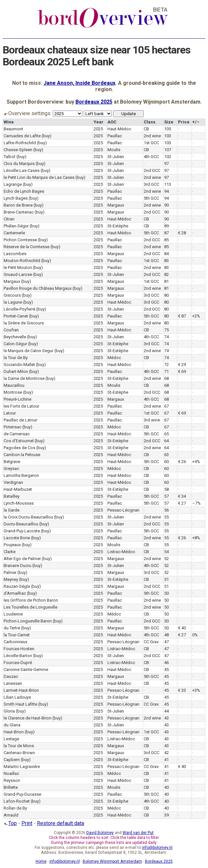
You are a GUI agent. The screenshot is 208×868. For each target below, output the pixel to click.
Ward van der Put (138, 833)
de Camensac (17, 434)
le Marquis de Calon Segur (29, 351)
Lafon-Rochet (17, 801)
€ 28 (182, 233)
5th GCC (151, 198)
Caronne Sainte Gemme (26, 669)
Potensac (13, 427)
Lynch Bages (16, 198)
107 (168, 150)
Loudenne (13, 614)
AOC (112, 122)
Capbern (12, 760)
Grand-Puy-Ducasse (22, 794)
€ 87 (182, 316)
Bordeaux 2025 (94, 102)
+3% (196, 690)
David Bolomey (100, 833)
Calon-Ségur (15, 344)
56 (166, 510)
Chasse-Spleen (18, 150)
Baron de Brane (18, 205)
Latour (10, 413)
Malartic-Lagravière (22, 767)
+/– (196, 122)
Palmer (10, 572)
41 (166, 760)
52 (166, 559)
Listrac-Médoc (121, 552)
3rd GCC (151, 184)
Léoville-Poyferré (19, 309)
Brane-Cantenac (19, 212)
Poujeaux (12, 545)
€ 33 (182, 690)
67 (166, 406)
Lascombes (15, 254)
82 (166, 274)
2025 (98, 129)
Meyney (11, 579)
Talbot (10, 157)
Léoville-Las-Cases (22, 170)
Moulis (114, 150)
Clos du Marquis (19, 164)
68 (166, 378)
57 (166, 496)
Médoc (114, 358)
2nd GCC (152, 170)
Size (169, 122)
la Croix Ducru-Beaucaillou (28, 517)
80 (166, 295)
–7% (196, 503)
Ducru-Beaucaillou (21, 524)
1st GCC (151, 143)
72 (166, 365)
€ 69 (182, 371)
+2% (196, 316)
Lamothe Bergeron (21, 475)
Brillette (11, 787)
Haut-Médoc (119, 129)
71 (166, 371)
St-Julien (116, 157)
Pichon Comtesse (20, 240)
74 (166, 337)
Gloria (9, 711)
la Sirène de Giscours (24, 323)
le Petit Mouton (18, 267)
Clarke (10, 552)
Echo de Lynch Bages (24, 191)
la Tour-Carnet (17, 635)
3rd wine (152, 420)
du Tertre (12, 628)
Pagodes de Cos (19, 448)
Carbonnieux (15, 642)
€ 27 (182, 503)
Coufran (11, 330)
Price (184, 122)
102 (168, 157)
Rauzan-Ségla (17, 586)
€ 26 (182, 462)
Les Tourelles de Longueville (30, 607)
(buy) (46, 136)
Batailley (12, 496)
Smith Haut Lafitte (20, 704)
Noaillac (11, 773)
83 (166, 261)
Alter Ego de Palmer (22, 559)
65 (166, 434)
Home (41, 861)
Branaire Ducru (17, 566)
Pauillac (115, 136)
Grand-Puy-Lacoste (22, 531)
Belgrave (12, 462)
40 (166, 787)
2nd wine (152, 136)
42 (166, 753)
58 (166, 489)
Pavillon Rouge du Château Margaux (38, 288)
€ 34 (182, 496)
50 (166, 593)
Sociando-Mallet (19, 365)
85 (166, 240)
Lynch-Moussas (19, 503)
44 (166, 711)
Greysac (11, 468)
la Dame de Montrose (24, 378)
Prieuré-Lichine (17, 399)
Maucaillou (14, 385)
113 (168, 184)
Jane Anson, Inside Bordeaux (79, 83)
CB (146, 129)
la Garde (12, 510)
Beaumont (13, 129)
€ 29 (182, 365)
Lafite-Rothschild (20, 143)
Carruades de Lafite (22, 136)
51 (166, 579)
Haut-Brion (14, 732)
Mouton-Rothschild (22, 261)
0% (195, 635)
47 (166, 642)
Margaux (116, 205)
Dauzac (11, 676)
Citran (9, 219)
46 (166, 663)
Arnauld (11, 815)
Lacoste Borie (17, 538)
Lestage (11, 739)
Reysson (12, 780)
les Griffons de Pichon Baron (31, 600)
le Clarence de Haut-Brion (28, 718)
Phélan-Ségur (16, 226)
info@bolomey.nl (157, 848)
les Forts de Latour (21, 406)
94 (166, 191)
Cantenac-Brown (19, 753)
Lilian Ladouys (17, 697)
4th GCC (151, 157)
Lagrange (13, 184)
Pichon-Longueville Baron (28, 621)
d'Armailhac (15, 593)
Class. (150, 122)
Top (10, 823)
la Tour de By (16, 358)
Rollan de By (15, 808)
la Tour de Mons (19, 746)
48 (166, 635)
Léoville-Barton (18, 656)
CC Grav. (151, 642)
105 (168, 129)
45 (166, 669)
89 (166, 226)
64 (166, 441)
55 (166, 517)
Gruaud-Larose (18, 274)
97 (166, 164)
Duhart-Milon (16, 371)
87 (166, 233)
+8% (196, 538)
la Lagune (13, 302)
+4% (196, 462)
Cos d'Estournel (19, 441)
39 (166, 815)
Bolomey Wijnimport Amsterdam (112, 861)
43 (166, 718)
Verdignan (13, 482)
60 (166, 462)
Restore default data (60, 823)
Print (27, 823)
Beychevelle (15, 337)
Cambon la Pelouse (22, 455)
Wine (9, 122)
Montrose (13, 392)
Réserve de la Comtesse (27, 247)
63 (166, 455)
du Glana (12, 725)
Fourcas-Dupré (18, 663)
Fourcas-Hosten (19, 649)
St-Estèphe (118, 226)
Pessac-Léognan (123, 510)
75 (166, 330)
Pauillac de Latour (20, 420)
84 (166, 254)
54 (166, 552)
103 (168, 136)
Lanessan (13, 683)
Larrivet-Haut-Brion (21, 690)
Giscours (12, 295)
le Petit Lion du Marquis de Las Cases (39, 177)
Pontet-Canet (16, 316)
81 (166, 281)
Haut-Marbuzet (18, 489)
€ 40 (182, 628)
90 (166, 205)
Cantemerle (14, 233)
